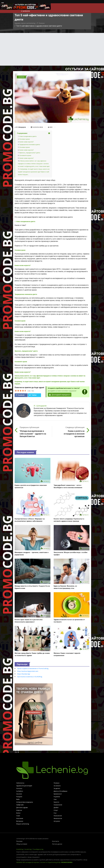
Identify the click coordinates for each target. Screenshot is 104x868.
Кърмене (57, 797)
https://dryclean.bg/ (24, 674)
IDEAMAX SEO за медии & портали (28, 862)
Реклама (19, 841)
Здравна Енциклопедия (24, 786)
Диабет (56, 807)
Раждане (19, 797)
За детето (57, 788)
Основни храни (25, 139)
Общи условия (22, 844)
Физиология (58, 818)
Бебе (18, 799)
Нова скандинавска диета (28, 136)
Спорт (56, 810)
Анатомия (20, 818)
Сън (55, 813)
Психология (58, 816)
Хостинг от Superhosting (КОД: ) (56, 862)
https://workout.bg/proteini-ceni (28, 671)
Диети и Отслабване (60, 791)
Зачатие (19, 794)
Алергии (19, 810)
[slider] (21, 391)
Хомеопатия (58, 805)
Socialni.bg (28, 849)
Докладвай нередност (60, 395)
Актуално (57, 821)
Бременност (58, 794)
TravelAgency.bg (38, 849)
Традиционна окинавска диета (30, 144)
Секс (55, 799)
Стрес (18, 816)
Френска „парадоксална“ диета (30, 153)
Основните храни (25, 155)
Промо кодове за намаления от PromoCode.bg (33, 668)
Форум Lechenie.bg (23, 824)
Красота (56, 802)
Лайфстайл (20, 805)
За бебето (20, 791)
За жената (57, 786)
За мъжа (19, 788)
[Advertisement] (52, 49)
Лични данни (57, 844)
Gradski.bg (20, 849)
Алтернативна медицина (25, 802)
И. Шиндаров (21, 127)
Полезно (42, 23)
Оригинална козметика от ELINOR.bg (30, 677)
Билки (18, 813)
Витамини (20, 821)
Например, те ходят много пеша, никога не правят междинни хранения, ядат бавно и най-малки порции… (34, 172)
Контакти (56, 841)
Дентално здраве (22, 807)
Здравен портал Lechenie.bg (25, 23)
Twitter (33, 395)
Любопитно (20, 783)
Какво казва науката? (26, 142)
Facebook (20, 395)
